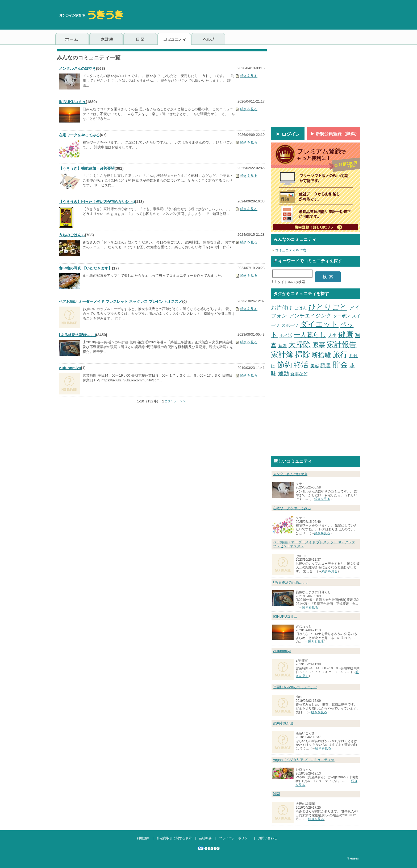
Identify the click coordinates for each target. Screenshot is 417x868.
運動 (283, 373)
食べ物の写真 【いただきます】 (85, 268)
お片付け (282, 308)
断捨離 (321, 355)
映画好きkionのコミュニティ (295, 687)
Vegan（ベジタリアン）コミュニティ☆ (304, 760)
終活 (301, 365)
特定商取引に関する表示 (174, 838)
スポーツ (290, 325)
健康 (346, 334)
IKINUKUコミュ (72, 102)
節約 (285, 365)
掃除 (303, 355)
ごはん (301, 308)
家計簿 (282, 355)
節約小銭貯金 (283, 723)
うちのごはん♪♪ (72, 235)
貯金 (340, 365)
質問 (276, 794)
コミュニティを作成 (291, 250)
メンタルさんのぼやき (77, 68)
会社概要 (205, 838)
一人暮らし (310, 335)
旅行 (340, 355)
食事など (299, 374)
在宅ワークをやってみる (79, 135)
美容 (315, 366)
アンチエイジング (310, 316)
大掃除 (299, 345)
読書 (326, 365)
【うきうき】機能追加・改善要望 (87, 168)
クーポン (341, 316)
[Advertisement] (265, 15)
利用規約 (143, 838)
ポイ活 (286, 335)
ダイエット (319, 324)
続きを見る (249, 76)
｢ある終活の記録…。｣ (77, 335)
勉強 (282, 346)
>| (185, 401)
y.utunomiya (70, 368)
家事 (319, 345)
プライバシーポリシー (235, 838)
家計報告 (342, 345)
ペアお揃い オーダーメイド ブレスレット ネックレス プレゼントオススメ (120, 301)
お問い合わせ (268, 838)
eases (355, 858)
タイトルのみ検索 (291, 282)
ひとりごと (328, 307)
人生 (332, 335)
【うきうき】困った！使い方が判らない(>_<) (97, 202)
